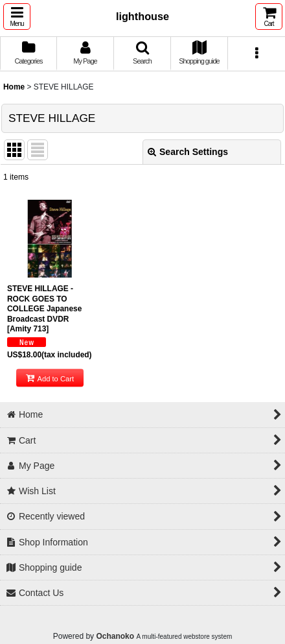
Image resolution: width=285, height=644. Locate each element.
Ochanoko (115, 636)
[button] (17, 17)
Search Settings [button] (188, 152)
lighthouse (142, 16)
